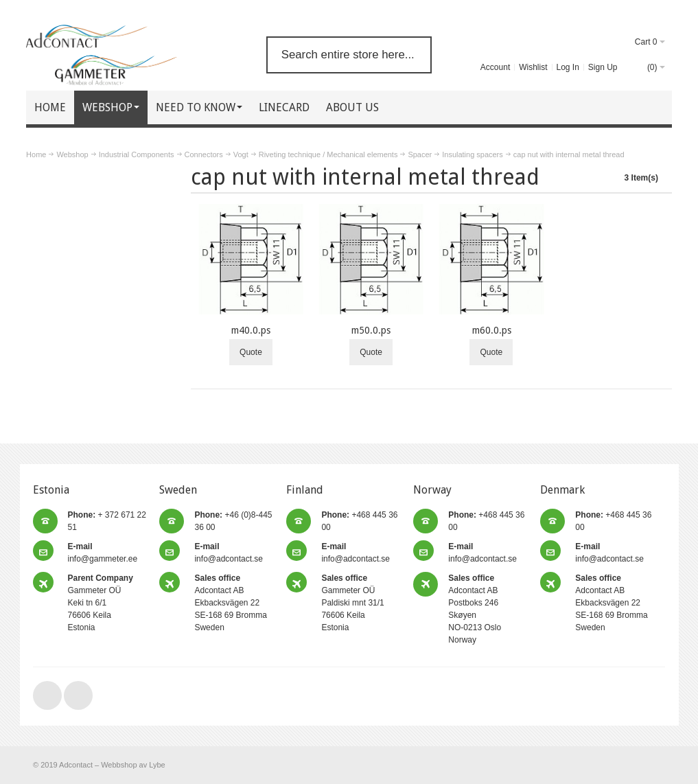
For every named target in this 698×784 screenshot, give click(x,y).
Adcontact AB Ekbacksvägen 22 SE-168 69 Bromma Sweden (230, 603)
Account (495, 67)
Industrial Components (137, 154)
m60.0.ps (492, 330)
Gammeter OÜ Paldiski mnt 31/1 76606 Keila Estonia (352, 603)
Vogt (241, 154)
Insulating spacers (473, 154)
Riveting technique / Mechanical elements (328, 154)
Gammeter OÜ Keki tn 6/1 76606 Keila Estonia (101, 603)
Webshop (72, 154)
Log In (568, 67)
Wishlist (533, 67)
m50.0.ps (371, 330)
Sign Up (603, 67)
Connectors (204, 154)
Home (36, 154)
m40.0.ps (251, 330)
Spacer (420, 154)
